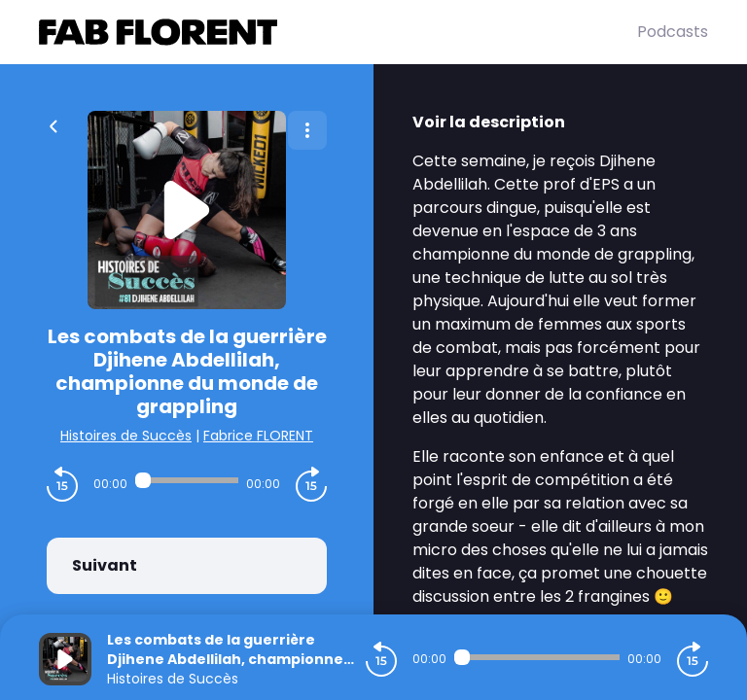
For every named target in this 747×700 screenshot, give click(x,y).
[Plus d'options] (307, 130)
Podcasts (673, 32)
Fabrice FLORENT (258, 436)
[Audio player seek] (187, 480)
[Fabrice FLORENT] (338, 32)
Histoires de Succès (126, 436)
